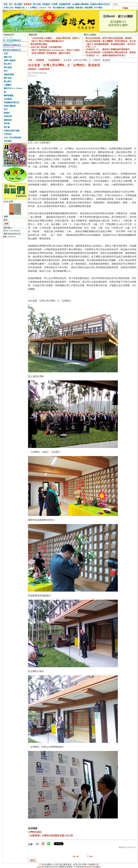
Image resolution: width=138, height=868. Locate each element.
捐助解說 (46, 4)
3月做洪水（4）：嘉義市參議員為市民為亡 (106, 55)
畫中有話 (8, 78)
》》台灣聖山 (32, 8)
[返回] (33, 860)
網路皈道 (8, 120)
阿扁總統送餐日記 (12, 102)
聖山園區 (18, 4)
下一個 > (90, 856)
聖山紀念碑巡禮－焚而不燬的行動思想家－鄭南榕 (109, 38)
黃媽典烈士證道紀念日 (12, 45)
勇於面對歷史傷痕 (39, 44)
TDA (50, 8)
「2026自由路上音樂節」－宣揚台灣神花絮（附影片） (56, 38)
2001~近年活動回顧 (12, 138)
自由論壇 (8, 99)
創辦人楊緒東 (10, 60)
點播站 (7, 113)
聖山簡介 (8, 64)
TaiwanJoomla (90, 867)
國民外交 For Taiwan (13, 88)
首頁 (6, 4)
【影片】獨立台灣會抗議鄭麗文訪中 (47, 41)
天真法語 (8, 134)
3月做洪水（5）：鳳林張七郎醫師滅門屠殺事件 (108, 49)
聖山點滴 (8, 67)
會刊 (6, 109)
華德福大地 (20, 8)
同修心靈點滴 (10, 106)
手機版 (125, 8)
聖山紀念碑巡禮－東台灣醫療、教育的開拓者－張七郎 (111, 41)
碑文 (6, 71)
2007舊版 (98, 8)
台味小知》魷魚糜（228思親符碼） (47, 47)
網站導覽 (89, 8)
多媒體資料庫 (65, 4)
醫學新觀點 (9, 96)
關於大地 (8, 57)
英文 (11, 4)
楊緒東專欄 (9, 75)
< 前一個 (75, 856)
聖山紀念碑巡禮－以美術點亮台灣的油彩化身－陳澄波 (111, 52)
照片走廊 (37, 4)
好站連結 (8, 141)
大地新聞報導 (54, 60)
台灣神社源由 (35, 832)
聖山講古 (8, 81)
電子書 (7, 127)
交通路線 (70, 8)
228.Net (43, 8)
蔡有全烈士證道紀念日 (12, 50)
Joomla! (41, 867)
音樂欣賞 (8, 116)
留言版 (7, 123)
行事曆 (54, 4)
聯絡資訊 (79, 8)
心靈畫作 (8, 85)
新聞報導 (28, 4)
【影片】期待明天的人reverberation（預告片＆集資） (56, 50)
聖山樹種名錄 (59, 8)
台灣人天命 (8, 8)
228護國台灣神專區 (80, 4)
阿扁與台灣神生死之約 (100, 4)
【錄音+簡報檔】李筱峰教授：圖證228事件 (51, 53)
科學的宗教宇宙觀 (12, 131)
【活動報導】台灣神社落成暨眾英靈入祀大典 (51, 836)
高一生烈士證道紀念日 (12, 40)
